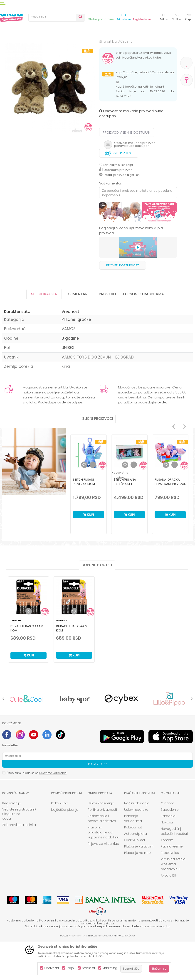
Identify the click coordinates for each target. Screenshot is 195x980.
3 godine (70, 376)
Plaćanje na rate (137, 890)
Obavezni (52, 968)
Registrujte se (142, 19)
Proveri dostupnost (123, 303)
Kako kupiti (60, 841)
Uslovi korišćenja (101, 841)
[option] (50, 109)
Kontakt (167, 877)
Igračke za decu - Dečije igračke (77, 46)
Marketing (110, 968)
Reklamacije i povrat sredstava (102, 856)
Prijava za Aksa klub (103, 881)
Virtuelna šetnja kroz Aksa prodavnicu (173, 901)
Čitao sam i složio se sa (37, 810)
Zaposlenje (170, 847)
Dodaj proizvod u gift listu (120, 212)
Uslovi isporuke (136, 847)
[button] (57, 17)
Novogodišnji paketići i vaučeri (174, 869)
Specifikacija (44, 331)
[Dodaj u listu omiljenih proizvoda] (29, 649)
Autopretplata (136, 871)
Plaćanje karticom (139, 884)
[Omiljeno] (177, 15)
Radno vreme (172, 884)
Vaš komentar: (111, 221)
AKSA (6, 46)
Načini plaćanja (137, 841)
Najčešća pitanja (65, 847)
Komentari (78, 331)
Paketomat (133, 865)
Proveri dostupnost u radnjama (131, 331)
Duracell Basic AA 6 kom (71, 666)
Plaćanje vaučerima (133, 856)
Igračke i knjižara (40, 46)
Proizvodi (19, 46)
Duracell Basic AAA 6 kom (27, 666)
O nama (168, 841)
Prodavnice (170, 890)
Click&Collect (135, 877)
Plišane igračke (113, 46)
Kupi (89, 552)
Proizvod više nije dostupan (127, 170)
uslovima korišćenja (53, 810)
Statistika (88, 968)
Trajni (70, 968)
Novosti (167, 860)
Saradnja (168, 853)
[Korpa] (189, 16)
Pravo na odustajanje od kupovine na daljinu (103, 870)
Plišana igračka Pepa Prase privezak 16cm (170, 521)
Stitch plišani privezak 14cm (84, 519)
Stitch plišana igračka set (125, 519)
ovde (62, 440)
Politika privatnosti (102, 847)
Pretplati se (119, 190)
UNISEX (68, 385)
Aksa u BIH (169, 913)
